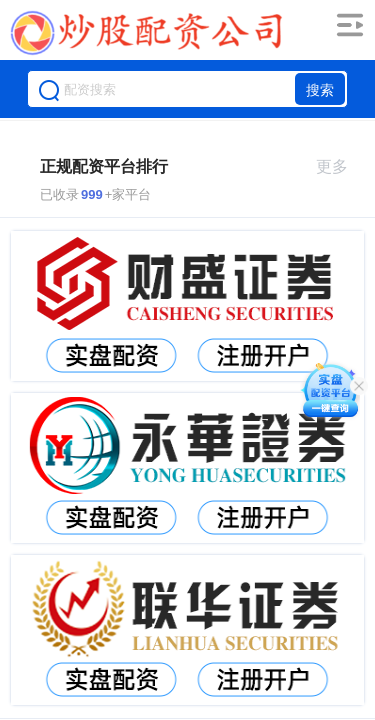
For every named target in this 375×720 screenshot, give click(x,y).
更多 (340, 166)
